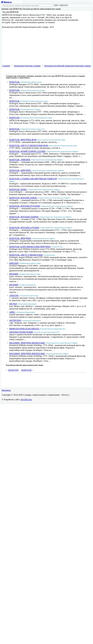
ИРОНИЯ (14, 274)
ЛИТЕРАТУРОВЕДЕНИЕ (21, 332)
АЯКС (12, 312)
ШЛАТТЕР (13, 370)
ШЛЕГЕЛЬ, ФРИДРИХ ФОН (23, 140)
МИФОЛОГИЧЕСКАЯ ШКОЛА (24, 329)
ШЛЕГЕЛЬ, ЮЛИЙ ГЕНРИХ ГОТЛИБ (27, 151)
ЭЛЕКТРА (14, 295)
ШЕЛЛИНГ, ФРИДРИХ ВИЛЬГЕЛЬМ (27, 343)
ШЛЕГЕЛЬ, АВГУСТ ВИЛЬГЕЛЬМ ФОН (29, 145)
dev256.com (26, 399)
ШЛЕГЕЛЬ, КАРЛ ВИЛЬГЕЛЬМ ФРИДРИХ (30, 247)
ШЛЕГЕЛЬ (14, 82)
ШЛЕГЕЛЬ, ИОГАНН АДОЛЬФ (24, 227)
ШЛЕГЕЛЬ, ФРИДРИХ (20, 170)
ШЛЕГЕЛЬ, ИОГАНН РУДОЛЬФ (25, 206)
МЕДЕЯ (13, 304)
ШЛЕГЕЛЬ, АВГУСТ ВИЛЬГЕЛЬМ (26, 255)
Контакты (6, 390)
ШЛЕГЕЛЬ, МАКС (18, 189)
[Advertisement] (34, 46)
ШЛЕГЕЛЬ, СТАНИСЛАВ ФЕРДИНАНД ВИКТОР (33, 179)
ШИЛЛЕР (14, 263)
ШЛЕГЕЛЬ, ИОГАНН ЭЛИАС (23, 198)
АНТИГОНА (15, 320)
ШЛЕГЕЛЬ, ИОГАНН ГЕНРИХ (24, 217)
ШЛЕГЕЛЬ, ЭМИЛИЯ (20, 160)
